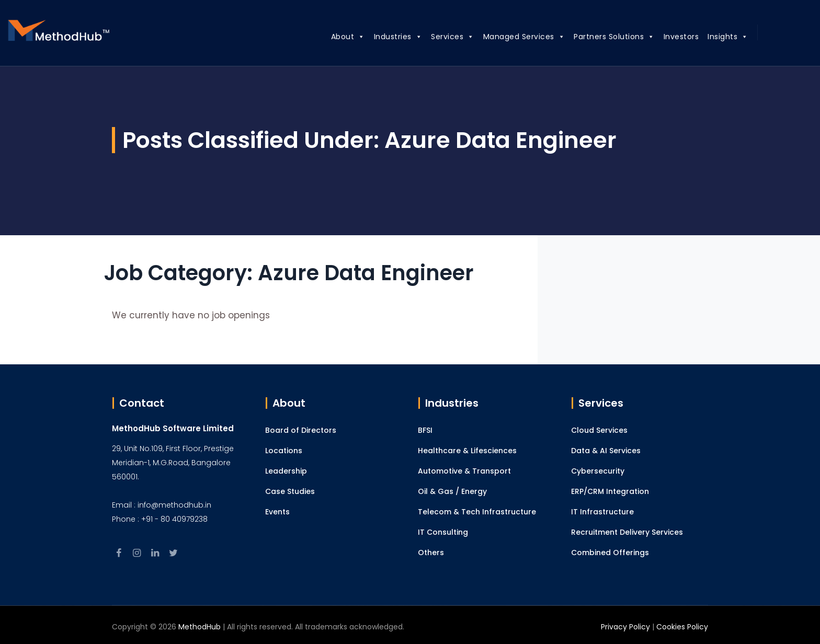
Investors (669, 37)
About (336, 35)
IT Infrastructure (602, 512)
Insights (716, 35)
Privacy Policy (625, 627)
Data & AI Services (606, 451)
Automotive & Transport (464, 471)
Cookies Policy (682, 627)
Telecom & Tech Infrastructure (477, 512)
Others (431, 553)
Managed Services (512, 35)
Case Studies (290, 491)
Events (277, 512)
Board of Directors (301, 430)
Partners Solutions (603, 35)
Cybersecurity (598, 471)
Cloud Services (599, 430)
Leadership (286, 471)
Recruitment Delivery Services (627, 532)
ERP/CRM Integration (610, 491)
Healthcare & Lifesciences (467, 451)
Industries (386, 35)
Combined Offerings (610, 553)
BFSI (425, 430)
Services (441, 35)
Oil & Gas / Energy (452, 491)
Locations (284, 451)
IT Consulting (443, 532)
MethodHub (200, 627)
